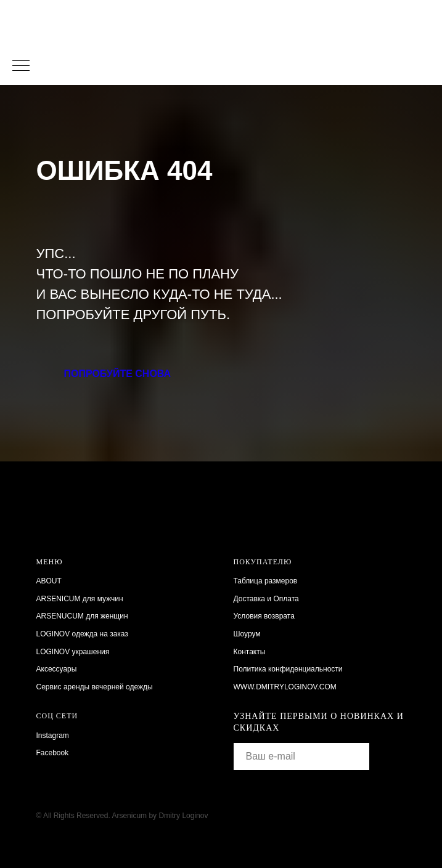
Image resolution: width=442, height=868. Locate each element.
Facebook (53, 753)
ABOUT (49, 581)
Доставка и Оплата (266, 599)
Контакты (250, 652)
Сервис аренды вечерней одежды (95, 687)
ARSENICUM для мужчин (80, 599)
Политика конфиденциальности (288, 669)
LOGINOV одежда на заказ (82, 634)
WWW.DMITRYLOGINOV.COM (285, 687)
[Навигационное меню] (21, 67)
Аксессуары (57, 669)
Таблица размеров (266, 581)
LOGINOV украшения (73, 652)
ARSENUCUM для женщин (82, 616)
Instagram (53, 736)
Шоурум (247, 634)
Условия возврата (264, 616)
